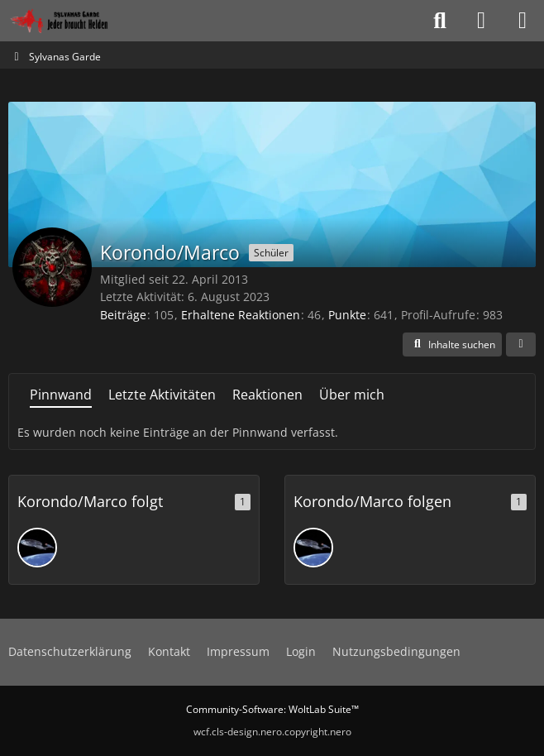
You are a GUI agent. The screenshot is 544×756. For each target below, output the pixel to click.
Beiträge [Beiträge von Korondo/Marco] (123, 315)
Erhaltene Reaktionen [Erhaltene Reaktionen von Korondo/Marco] (241, 315)
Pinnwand (61, 395)
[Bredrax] (37, 548)
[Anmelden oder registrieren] (481, 21)
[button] (452, 345)
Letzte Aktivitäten (162, 395)
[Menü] (523, 21)
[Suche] (440, 21)
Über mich (352, 395)
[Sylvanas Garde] (78, 21)
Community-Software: (272, 709)
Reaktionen (267, 395)
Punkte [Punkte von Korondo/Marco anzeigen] (347, 315)
